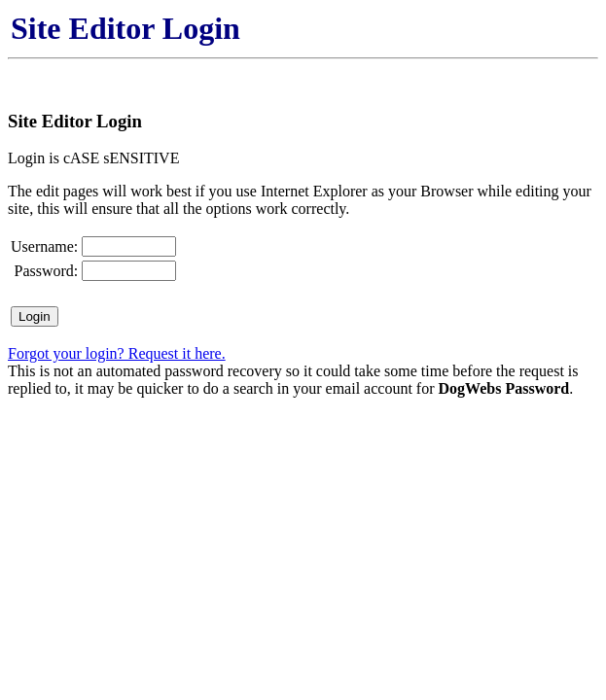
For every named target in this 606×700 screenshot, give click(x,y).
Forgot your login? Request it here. (117, 353)
